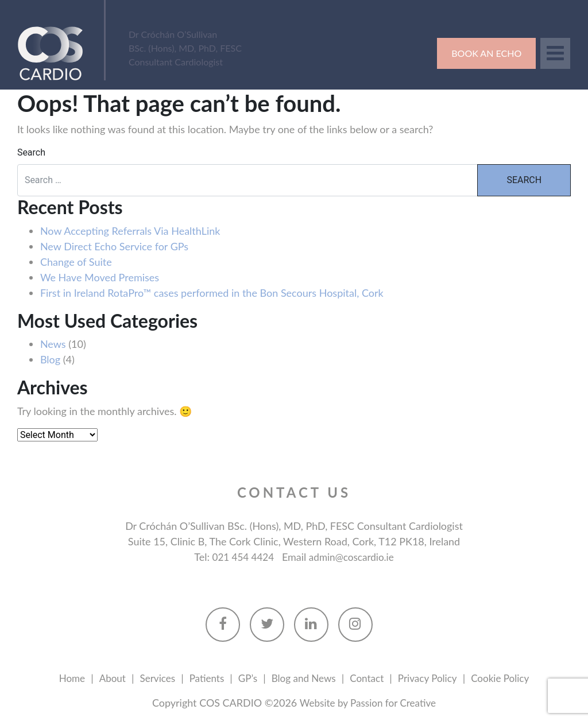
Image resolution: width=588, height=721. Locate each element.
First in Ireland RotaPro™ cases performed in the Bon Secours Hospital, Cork (212, 293)
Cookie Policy (508, 679)
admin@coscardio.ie (353, 557)
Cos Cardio (56, 53)
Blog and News (303, 679)
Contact (369, 679)
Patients (203, 679)
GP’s (245, 679)
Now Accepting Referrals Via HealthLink (130, 231)
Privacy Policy (433, 679)
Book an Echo (486, 53)
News (53, 344)
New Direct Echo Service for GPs (114, 246)
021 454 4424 (241, 557)
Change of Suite (76, 262)
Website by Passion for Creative (367, 704)
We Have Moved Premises (100, 277)
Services (151, 679)
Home (63, 679)
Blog (50, 360)
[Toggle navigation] (555, 53)
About (105, 679)
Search (31, 153)
